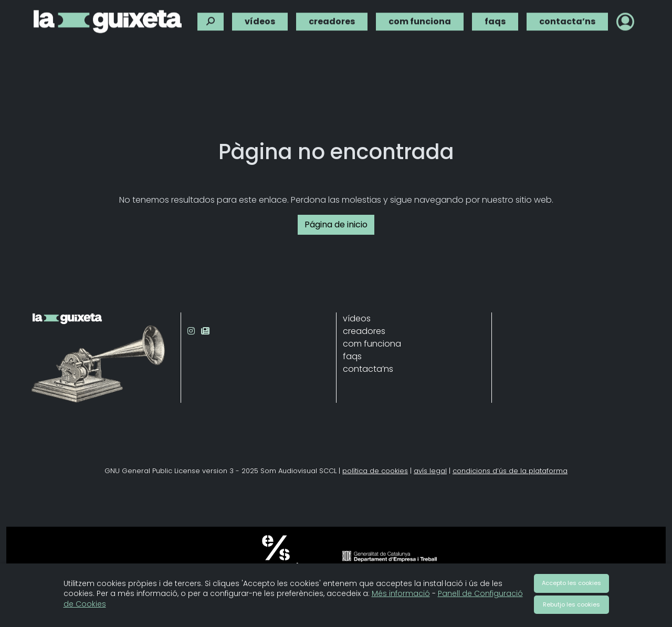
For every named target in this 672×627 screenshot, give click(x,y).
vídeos (260, 20)
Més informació (401, 593)
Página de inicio (336, 224)
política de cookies (375, 471)
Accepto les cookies (571, 583)
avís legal (430, 471)
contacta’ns (567, 20)
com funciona (420, 20)
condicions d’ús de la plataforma (510, 471)
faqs (495, 20)
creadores (332, 20)
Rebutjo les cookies (571, 604)
